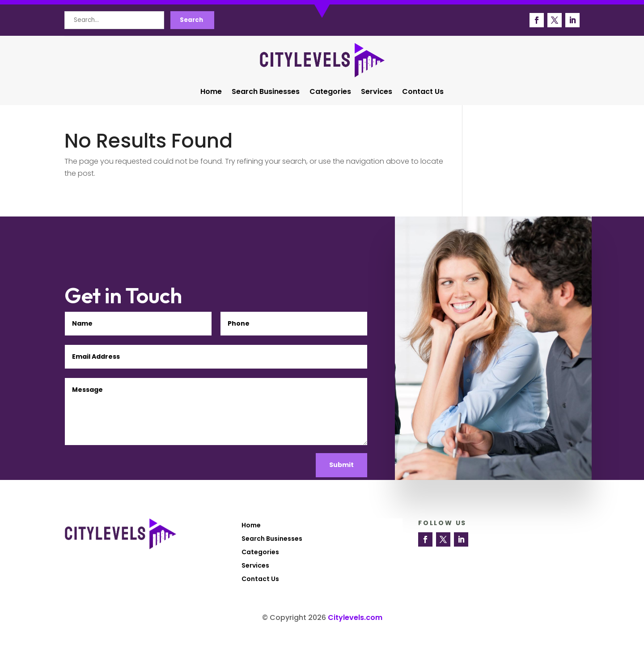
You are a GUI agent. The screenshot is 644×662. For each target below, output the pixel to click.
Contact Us (423, 93)
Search (191, 20)
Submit (341, 465)
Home (211, 93)
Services (377, 93)
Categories (330, 93)
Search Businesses (266, 93)
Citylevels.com (355, 617)
